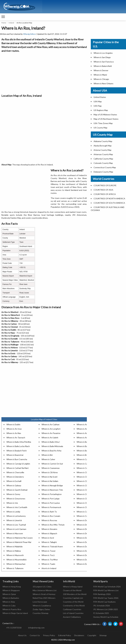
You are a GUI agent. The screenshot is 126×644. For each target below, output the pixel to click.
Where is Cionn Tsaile (86, 494)
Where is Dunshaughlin (87, 560)
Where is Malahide (15, 546)
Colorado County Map (103, 163)
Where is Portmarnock (51, 507)
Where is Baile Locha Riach (18, 446)
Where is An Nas (14, 433)
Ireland (11, 23)
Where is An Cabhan (51, 424)
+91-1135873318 (14, 628)
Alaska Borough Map (103, 146)
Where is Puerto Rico (12, 609)
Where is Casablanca (42, 606)
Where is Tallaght (49, 542)
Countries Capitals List (73, 598)
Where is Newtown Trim (52, 490)
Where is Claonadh (85, 499)
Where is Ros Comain (51, 516)
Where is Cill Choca (85, 477)
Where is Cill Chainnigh (87, 472)
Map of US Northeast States (106, 119)
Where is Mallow (14, 551)
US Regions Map (101, 110)
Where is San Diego (102, 57)
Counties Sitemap (41, 613)
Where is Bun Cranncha (17, 459)
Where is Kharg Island (73, 587)
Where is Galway (14, 485)
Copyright (92, 635)
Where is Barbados (11, 598)
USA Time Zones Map (103, 123)
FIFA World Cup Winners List (106, 590)
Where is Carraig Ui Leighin (18, 464)
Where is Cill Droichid (86, 485)
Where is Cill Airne (50, 472)
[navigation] (3, 17)
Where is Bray (83, 455)
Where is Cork (83, 516)
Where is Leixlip (13, 512)
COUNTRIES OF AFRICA (105, 194)
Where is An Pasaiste (51, 433)
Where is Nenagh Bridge (52, 485)
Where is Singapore (11, 590)
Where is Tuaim (48, 564)
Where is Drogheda (85, 525)
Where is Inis (12, 503)
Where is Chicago (101, 79)
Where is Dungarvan (86, 546)
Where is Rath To (49, 512)
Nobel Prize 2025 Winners (44, 598)
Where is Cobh (83, 512)
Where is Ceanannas (51, 468)
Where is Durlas (84, 564)
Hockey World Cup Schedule (106, 617)
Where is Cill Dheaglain (87, 481)
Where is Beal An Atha (51, 451)
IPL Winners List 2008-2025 (106, 609)
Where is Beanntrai (15, 455)
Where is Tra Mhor (50, 560)
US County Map (100, 128)
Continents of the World (74, 606)
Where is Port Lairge (51, 499)
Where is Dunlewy (85, 555)
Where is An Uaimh (50, 438)
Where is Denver (101, 70)
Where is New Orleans (103, 83)
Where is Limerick (14, 520)
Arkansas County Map (103, 154)
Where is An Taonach (16, 438)
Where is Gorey (13, 494)
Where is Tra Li (48, 555)
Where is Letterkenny (16, 516)
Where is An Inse (14, 429)
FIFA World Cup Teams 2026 (106, 598)
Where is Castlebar (85, 464)
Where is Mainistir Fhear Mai (19, 542)
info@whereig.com (36, 628)
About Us (22, 635)
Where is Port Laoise (51, 503)
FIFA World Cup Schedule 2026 (107, 587)
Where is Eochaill (14, 481)
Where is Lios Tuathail (16, 525)
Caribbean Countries (72, 609)
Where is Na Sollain (50, 481)
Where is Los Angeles (103, 53)
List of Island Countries (73, 613)
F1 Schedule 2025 (101, 613)
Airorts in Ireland (49, 568)
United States (100, 97)
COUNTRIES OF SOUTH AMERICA (109, 203)
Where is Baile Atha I (51, 442)
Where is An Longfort (51, 429)
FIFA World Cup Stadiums (104, 602)
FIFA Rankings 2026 (102, 594)
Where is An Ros (84, 433)
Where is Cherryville (15, 472)
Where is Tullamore (15, 568)
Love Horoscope (40, 602)
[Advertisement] (44, 72)
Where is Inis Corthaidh (17, 507)
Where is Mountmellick (16, 560)
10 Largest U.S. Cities (42, 587)
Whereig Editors (29, 34)
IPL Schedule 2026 (102, 606)
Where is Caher (48, 459)
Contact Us (35, 635)
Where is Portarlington (52, 494)
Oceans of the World (72, 590)
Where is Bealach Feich (17, 451)
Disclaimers (79, 635)
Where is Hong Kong (12, 587)
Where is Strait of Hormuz (44, 594)
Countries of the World (73, 602)
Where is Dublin (13, 424)
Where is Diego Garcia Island (15, 613)
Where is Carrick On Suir (52, 464)
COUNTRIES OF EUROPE (105, 185)
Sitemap (103, 635)
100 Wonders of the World (75, 594)
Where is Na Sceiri (49, 477)
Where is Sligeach (49, 533)
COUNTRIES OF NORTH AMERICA (109, 198)
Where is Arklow (84, 438)
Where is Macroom (15, 533)
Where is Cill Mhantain (86, 490)
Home (4, 23)
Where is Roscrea (49, 520)
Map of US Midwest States (105, 115)
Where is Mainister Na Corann (20, 538)
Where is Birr (47, 455)
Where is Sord (48, 538)
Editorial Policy (65, 635)
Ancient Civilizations (72, 617)
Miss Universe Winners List (45, 590)
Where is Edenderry (15, 477)
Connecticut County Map (105, 167)
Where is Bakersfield (103, 66)
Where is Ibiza (9, 602)
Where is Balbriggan (85, 446)
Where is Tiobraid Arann (52, 546)
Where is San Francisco (104, 62)
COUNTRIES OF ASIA (103, 190)
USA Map (98, 101)
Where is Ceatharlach (86, 468)
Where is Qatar (9, 594)
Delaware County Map (103, 172)
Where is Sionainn (49, 529)
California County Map (103, 159)
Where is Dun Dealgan (86, 542)
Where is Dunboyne (85, 538)
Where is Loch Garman (16, 529)
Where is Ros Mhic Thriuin (53, 525)
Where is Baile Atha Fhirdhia (19, 442)
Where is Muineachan (16, 564)
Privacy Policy (49, 635)
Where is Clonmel (84, 507)
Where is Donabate (85, 520)
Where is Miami (100, 75)
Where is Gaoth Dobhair (17, 490)
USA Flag (98, 106)
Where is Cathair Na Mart (18, 468)
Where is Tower (49, 551)
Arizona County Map (102, 150)
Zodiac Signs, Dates (41, 609)
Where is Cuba (9, 606)
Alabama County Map (103, 141)
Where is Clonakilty (85, 503)
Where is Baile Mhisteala (52, 446)
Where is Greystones (16, 499)
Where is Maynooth (15, 555)
